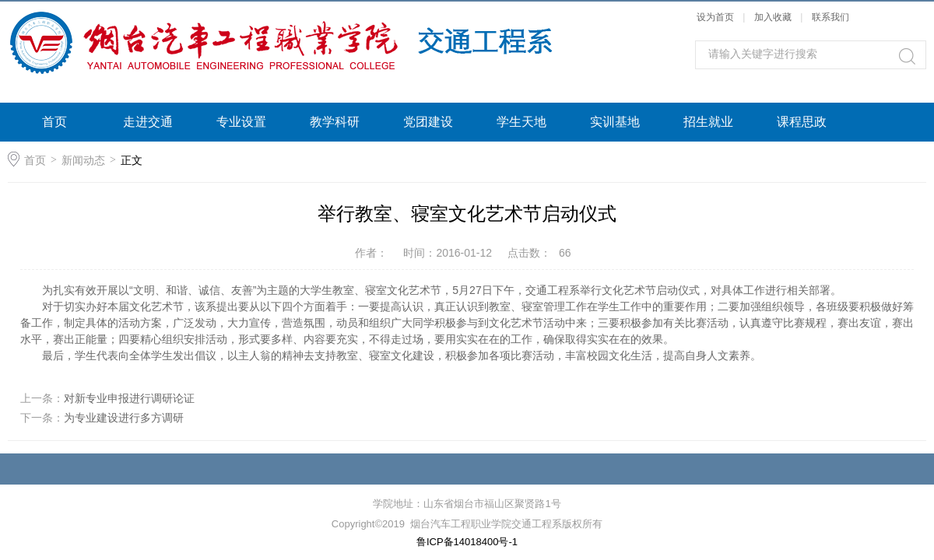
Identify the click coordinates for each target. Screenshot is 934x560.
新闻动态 (83, 160)
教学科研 (335, 122)
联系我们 (830, 17)
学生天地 (521, 122)
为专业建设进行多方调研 (124, 418)
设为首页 (715, 17)
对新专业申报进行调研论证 (129, 398)
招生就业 (708, 122)
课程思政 (802, 122)
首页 (54, 122)
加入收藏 (773, 17)
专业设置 (241, 122)
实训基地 (615, 122)
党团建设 (428, 122)
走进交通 (148, 122)
